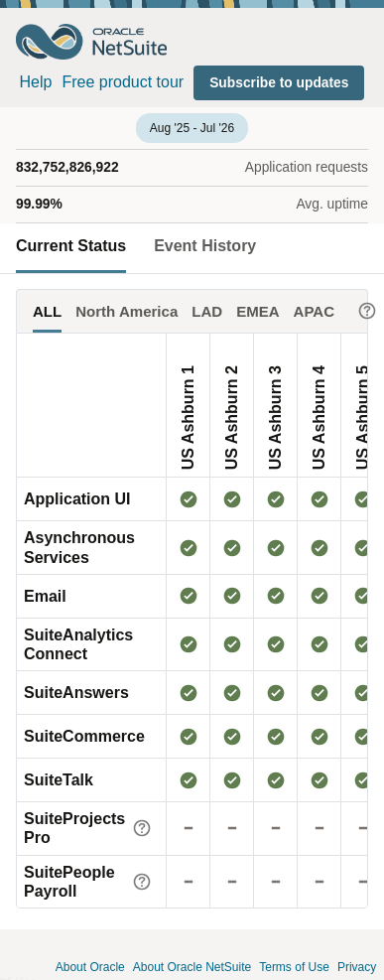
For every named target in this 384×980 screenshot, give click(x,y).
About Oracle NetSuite (192, 968)
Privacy (357, 968)
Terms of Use (294, 968)
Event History (205, 246)
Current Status (71, 246)
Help (36, 82)
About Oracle (90, 968)
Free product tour (123, 82)
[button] (279, 83)
